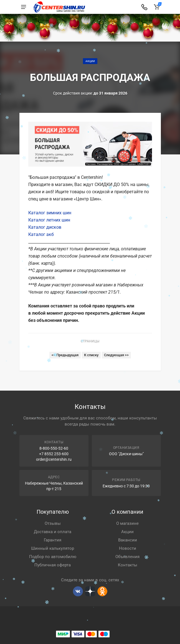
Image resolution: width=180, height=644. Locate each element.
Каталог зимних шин (50, 213)
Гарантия (53, 540)
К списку (91, 355)
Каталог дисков (45, 227)
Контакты (128, 565)
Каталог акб (41, 234)
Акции (90, 61)
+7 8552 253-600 (54, 454)
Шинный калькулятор (53, 548)
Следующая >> (116, 355)
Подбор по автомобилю (53, 557)
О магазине (127, 523)
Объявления (127, 557)
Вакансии (128, 540)
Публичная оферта (53, 565)
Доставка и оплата (53, 532)
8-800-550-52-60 (54, 448)
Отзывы (53, 523)
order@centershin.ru (54, 459)
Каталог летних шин (49, 220)
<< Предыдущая (65, 355)
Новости (128, 548)
